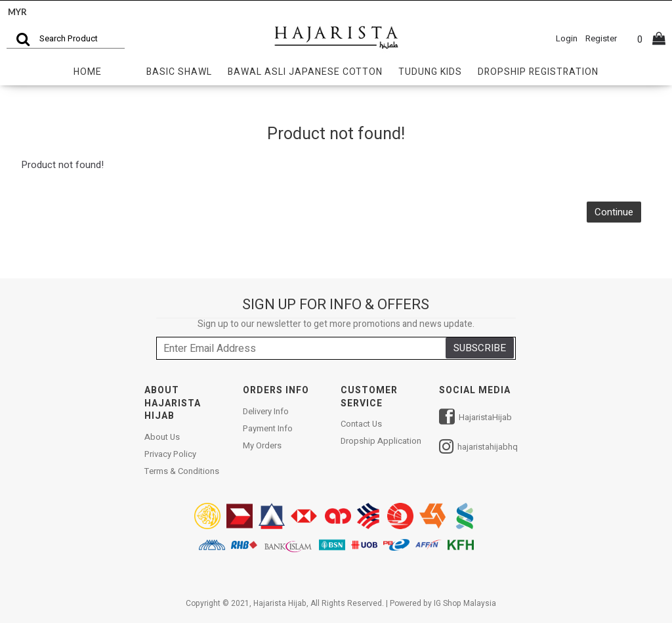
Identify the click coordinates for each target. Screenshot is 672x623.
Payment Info (268, 429)
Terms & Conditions (182, 471)
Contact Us (361, 424)
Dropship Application (381, 441)
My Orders (262, 446)
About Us (162, 437)
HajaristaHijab (475, 419)
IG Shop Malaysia (465, 603)
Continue (614, 212)
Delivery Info (266, 412)
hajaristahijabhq (478, 448)
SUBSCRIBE (480, 348)
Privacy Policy (170, 454)
